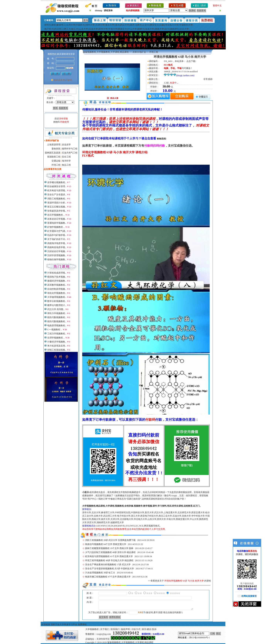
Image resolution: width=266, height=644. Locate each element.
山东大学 (83, 29)
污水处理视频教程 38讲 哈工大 (100, 573)
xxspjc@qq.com (104, 634)
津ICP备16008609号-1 (199, 638)
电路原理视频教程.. (57, 326)
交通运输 (56, 161)
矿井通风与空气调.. (57, 231)
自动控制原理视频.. (57, 289)
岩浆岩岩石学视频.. (57, 219)
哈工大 (75, 29)
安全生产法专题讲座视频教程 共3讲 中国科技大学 (110, 569)
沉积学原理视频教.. (57, 255)
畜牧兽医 (56, 149)
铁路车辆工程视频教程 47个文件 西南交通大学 (108, 577)
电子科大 (49, 29)
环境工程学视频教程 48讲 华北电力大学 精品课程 (109, 560)
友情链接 (46, 624)
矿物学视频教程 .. (56, 227)
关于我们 (105, 629)
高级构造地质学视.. (57, 247)
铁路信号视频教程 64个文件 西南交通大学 (106, 544)
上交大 (146, 25)
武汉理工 (59, 29)
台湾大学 (71, 25)
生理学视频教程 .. (56, 338)
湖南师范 (174, 29)
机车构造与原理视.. (57, 191)
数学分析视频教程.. (57, 301)
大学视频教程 (92, 629)
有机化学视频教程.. (57, 293)
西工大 (67, 29)
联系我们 (115, 629)
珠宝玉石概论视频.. (57, 207)
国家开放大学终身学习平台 (64, 624)
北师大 (138, 25)
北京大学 (184, 29)
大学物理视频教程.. (57, 297)
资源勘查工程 (54, 157)
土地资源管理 (54, 145)
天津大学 (100, 25)
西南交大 (122, 29)
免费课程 (82, 624)
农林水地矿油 (139, 52)
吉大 (167, 29)
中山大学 (132, 29)
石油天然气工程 (70, 153)
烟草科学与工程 (70, 149)
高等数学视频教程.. (57, 285)
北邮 (162, 25)
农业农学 (66, 145)
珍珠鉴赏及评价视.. (57, 211)
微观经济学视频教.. (57, 281)
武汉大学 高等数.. (56, 309)
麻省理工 (61, 25)
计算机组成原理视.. (57, 273)
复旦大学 (110, 25)
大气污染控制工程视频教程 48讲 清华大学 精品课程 (110, 552)
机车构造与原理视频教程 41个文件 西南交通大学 (109, 556)
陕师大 (141, 29)
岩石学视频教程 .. (56, 215)
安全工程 (66, 157)
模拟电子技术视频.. (57, 277)
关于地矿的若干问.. (57, 239)
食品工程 (66, 165)
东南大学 (150, 29)
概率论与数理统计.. (57, 305)
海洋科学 (66, 161)
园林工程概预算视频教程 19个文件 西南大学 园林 (109, 548)
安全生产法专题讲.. (57, 195)
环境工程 (56, 165)
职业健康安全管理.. (57, 186)
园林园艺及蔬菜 (53, 153)
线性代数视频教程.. (57, 317)
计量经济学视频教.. (57, 342)
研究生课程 (50, 25)
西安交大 (154, 25)
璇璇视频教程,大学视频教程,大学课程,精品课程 (106, 52)
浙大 (117, 25)
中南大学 (113, 29)
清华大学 (90, 25)
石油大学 (93, 29)
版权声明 (125, 629)
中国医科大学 (186, 25)
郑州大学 (103, 29)
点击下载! (191, 61)
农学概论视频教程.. (57, 182)
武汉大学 (125, 25)
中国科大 (80, 25)
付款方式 (136, 629)
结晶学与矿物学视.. (57, 235)
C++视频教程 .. (55, 330)
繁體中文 (217, 6)
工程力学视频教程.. (57, 334)
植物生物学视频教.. (57, 259)
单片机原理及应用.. (57, 346)
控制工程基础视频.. (57, 350)
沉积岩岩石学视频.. (57, 251)
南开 (132, 25)
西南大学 (159, 29)
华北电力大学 (172, 25)
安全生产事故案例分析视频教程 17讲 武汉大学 (108, 565)
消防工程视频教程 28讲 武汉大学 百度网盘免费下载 (110, 540)
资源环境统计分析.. (57, 203)
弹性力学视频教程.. (57, 313)
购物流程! (162, 139)
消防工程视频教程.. (57, 199)
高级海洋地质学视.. (57, 243)
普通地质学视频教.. (57, 223)
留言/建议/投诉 (149, 629)
